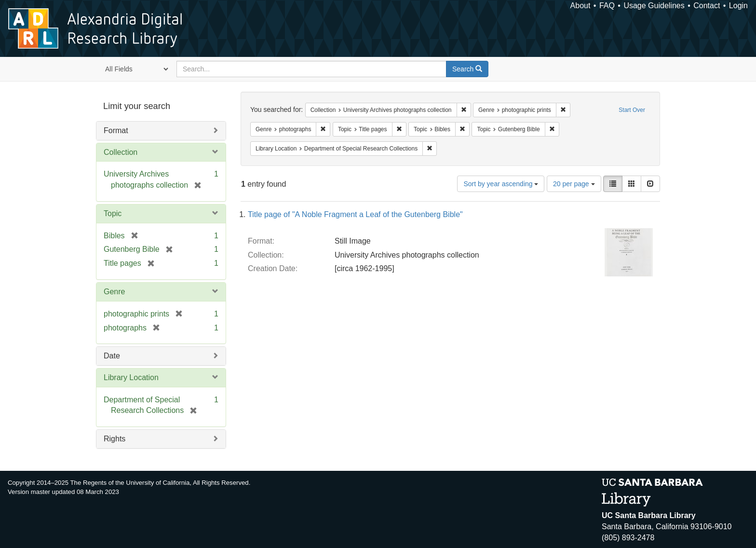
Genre (114, 292)
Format (116, 130)
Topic (113, 213)
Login (738, 6)
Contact (707, 6)
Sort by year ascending (501, 184)
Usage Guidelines (654, 6)
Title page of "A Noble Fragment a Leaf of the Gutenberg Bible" (355, 214)
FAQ (607, 6)
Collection (121, 152)
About (580, 6)
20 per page (574, 184)
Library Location (131, 377)
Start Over (632, 110)
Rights (115, 439)
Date (112, 356)
